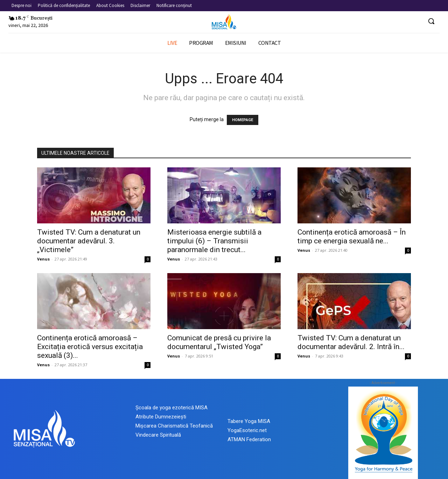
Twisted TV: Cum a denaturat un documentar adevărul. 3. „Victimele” (89, 241)
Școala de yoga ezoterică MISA (171, 408)
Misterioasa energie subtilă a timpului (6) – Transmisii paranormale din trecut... (214, 241)
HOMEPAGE (243, 120)
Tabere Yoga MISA (249, 421)
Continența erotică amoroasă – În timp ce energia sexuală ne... (352, 237)
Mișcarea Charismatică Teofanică (174, 426)
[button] (431, 21)
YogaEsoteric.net (247, 430)
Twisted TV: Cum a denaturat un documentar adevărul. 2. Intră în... (351, 342)
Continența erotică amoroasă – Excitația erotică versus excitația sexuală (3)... (90, 347)
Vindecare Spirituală (158, 435)
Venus (43, 259)
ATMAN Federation (249, 439)
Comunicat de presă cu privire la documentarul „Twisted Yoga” (219, 342)
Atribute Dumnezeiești (161, 417)
